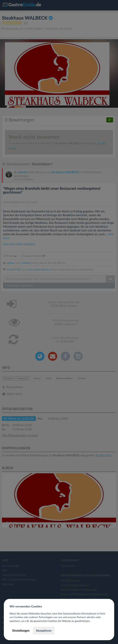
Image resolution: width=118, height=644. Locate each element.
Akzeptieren (44, 630)
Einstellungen (21, 630)
